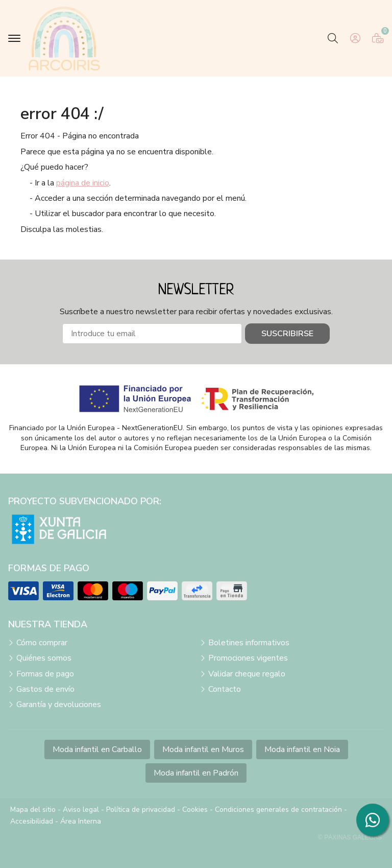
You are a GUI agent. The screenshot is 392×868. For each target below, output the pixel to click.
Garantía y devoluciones (59, 705)
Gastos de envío (45, 689)
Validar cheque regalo (247, 674)
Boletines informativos (249, 643)
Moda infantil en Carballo (97, 749)
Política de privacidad (141, 810)
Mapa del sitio (33, 810)
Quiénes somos (44, 658)
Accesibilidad (32, 821)
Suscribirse (287, 334)
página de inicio (83, 183)
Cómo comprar (42, 643)
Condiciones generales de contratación (278, 810)
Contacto (225, 689)
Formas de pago (45, 674)
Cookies (195, 810)
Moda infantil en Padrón (196, 773)
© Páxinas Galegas (350, 837)
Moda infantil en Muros (203, 749)
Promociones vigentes (248, 658)
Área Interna (81, 821)
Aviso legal (81, 810)
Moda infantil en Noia (302, 749)
